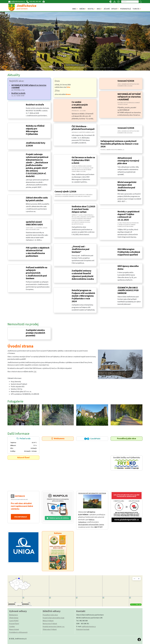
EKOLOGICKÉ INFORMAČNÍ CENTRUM (92, 493)
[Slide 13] (86, 68)
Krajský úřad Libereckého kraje (53, 618)
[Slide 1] (41, 68)
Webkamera (58, 439)
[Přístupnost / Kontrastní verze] (111, 2)
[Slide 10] (75, 68)
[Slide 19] (109, 68)
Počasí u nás (23, 445)
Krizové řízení (23, 458)
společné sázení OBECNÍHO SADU (34, 223)
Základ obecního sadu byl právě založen (37, 199)
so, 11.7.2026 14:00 (18, 94)
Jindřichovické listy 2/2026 (36, 144)
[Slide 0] (37, 68)
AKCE (99, 9)
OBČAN (82, 9)
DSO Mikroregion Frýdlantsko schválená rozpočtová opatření (129, 252)
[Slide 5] (56, 68)
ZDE (35, 372)
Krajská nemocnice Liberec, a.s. (54, 627)
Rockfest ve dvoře (35, 105)
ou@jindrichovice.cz (89, 627)
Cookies (12, 627)
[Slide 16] (97, 68)
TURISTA (136, 9)
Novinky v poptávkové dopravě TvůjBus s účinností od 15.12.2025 (128, 216)
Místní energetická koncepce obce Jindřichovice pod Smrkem (127, 186)
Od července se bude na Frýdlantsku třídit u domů (83, 160)
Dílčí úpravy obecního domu (128, 268)
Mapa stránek (14, 629)
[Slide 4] (52, 68)
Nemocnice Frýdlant (50, 624)
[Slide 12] (82, 68)
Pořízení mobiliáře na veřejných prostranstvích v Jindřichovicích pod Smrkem (37, 273)
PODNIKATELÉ (126, 9)
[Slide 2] (45, 68)
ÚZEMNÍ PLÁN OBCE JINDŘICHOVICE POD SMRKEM (128, 290)
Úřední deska (14, 618)
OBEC (74, 9)
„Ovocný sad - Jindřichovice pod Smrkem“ (80, 249)
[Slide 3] (49, 68)
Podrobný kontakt (83, 629)
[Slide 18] (105, 68)
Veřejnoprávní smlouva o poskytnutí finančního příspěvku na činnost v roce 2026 (119, 144)
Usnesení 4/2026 (126, 81)
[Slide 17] (101, 68)
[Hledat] (130, 2)
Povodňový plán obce (127, 439)
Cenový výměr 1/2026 (65, 192)
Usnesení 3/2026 (126, 128)
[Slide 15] (94, 68)
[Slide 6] (60, 68)
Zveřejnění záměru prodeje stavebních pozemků (35, 333)
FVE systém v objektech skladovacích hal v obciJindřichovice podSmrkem (38, 252)
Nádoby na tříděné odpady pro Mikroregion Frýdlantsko (35, 130)
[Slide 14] (90, 68)
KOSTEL (91, 9)
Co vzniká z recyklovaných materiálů (80, 105)
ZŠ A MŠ (107, 9)
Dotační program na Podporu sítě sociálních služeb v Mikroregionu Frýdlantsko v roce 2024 (83, 296)
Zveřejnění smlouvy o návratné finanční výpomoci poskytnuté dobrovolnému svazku (83, 275)
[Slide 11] (79, 68)
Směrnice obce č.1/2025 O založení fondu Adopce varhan (83, 209)
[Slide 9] (71, 68)
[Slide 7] (64, 68)
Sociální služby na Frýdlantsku (127, 463)
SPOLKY (114, 9)
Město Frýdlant (48, 621)
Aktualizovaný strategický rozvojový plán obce (128, 161)
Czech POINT (14, 621)
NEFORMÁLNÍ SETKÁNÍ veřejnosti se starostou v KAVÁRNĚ (129, 97)
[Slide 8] (67, 68)
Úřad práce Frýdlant (50, 629)
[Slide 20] (112, 68)
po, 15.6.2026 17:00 (29, 88)
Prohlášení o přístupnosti (18, 632)
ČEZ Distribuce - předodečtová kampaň (83, 128)
